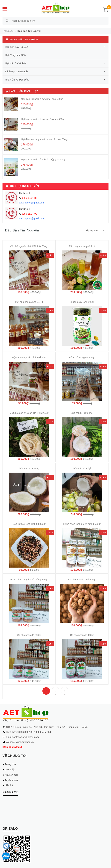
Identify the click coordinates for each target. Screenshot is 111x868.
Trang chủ (10, 764)
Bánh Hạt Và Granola (17, 71)
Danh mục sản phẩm (24, 39)
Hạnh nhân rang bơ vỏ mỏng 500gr (82, 524)
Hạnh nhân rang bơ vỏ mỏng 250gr (29, 580)
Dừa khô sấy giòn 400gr (82, 357)
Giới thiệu (10, 770)
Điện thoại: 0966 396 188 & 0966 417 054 (28, 732)
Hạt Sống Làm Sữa (15, 55)
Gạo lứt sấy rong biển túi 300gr (29, 524)
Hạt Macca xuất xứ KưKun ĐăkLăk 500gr (43, 119)
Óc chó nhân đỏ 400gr (82, 635)
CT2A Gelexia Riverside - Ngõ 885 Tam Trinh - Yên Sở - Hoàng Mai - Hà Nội (47, 727)
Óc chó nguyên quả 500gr (82, 580)
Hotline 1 (25, 193)
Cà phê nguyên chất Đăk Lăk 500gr (29, 246)
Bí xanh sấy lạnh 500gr (82, 302)
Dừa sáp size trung (29, 468)
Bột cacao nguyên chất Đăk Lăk (29, 357)
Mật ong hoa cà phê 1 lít (82, 246)
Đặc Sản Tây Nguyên (29, 31)
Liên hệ (9, 785)
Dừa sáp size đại (82, 468)
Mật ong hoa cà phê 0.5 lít (29, 302)
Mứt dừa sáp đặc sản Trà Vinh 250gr (29, 413)
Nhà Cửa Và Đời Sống (17, 80)
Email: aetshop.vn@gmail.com (22, 737)
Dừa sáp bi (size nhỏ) (82, 413)
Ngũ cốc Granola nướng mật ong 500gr (42, 99)
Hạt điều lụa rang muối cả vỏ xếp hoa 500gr (44, 139)
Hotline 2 (25, 209)
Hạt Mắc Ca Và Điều (16, 63)
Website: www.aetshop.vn (20, 742)
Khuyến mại (11, 775)
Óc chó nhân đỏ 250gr (29, 635)
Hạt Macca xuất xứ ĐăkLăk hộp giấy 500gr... (45, 159)
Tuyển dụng (11, 780)
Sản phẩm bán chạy (24, 91)
